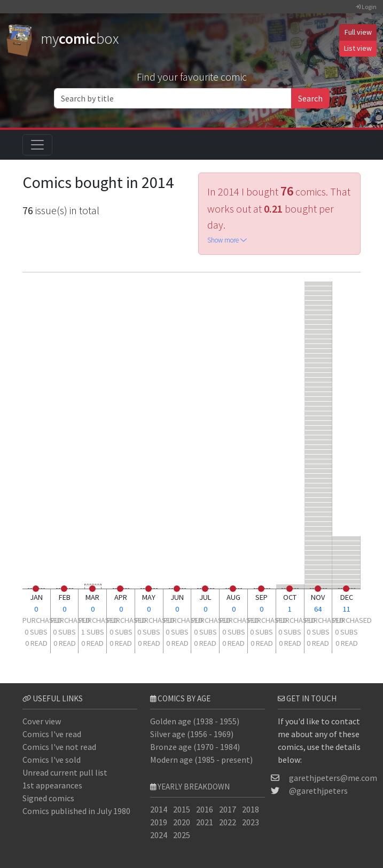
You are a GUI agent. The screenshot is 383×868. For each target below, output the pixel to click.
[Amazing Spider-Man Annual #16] (319, 312)
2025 (182, 835)
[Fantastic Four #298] (319, 336)
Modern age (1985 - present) (201, 760)
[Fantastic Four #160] (319, 447)
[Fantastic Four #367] (319, 365)
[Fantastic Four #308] (319, 370)
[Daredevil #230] (319, 480)
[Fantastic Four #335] (319, 375)
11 (347, 609)
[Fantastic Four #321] (319, 389)
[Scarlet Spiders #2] (346, 581)
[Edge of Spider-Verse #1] (319, 466)
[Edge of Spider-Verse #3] (319, 456)
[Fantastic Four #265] (319, 442)
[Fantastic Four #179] (319, 423)
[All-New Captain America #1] (319, 413)
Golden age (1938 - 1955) (195, 721)
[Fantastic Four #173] (319, 408)
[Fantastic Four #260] (319, 331)
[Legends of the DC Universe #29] (319, 283)
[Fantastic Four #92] (346, 553)
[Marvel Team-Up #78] (319, 519)
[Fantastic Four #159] (319, 307)
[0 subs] (36, 592)
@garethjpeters (318, 791)
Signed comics (48, 798)
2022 (228, 822)
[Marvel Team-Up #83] (319, 529)
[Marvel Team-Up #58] (319, 509)
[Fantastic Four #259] (319, 346)
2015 (182, 809)
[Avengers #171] (319, 303)
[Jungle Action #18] (319, 485)
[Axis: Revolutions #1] (319, 404)
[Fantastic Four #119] (319, 360)
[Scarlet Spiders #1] (319, 553)
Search (310, 98)
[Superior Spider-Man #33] (319, 562)
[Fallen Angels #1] (319, 495)
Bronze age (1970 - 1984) (195, 747)
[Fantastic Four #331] (319, 384)
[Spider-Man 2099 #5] (319, 432)
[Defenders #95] (319, 288)
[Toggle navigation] (37, 145)
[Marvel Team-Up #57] (319, 505)
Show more (227, 240)
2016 (205, 809)
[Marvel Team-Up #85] (319, 538)
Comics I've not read (59, 747)
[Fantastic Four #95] (319, 322)
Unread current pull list (65, 772)
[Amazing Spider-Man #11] (346, 557)
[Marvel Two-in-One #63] (319, 476)
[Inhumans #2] (346, 572)
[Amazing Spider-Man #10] (319, 461)
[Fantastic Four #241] (319, 327)
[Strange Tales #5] (319, 298)
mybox (62, 38)
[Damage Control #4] (346, 538)
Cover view (42, 721)
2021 (205, 822)
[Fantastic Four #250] (319, 577)
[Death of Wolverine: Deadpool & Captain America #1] (319, 399)
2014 (159, 809)
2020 (182, 822)
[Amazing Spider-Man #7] (319, 567)
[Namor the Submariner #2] (319, 490)
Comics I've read (52, 734)
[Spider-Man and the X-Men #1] (346, 562)
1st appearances (52, 785)
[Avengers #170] (319, 317)
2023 (251, 822)
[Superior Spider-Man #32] (319, 557)
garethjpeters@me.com (333, 778)
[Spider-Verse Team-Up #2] (346, 567)
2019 (159, 822)
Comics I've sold (52, 760)
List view (358, 48)
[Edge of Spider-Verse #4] (319, 452)
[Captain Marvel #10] (346, 577)
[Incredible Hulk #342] (346, 543)
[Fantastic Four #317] (319, 380)
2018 (251, 809)
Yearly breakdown (194, 787)
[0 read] (36, 589)
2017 (228, 809)
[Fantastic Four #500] (319, 293)
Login (366, 7)
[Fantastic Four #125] (319, 355)
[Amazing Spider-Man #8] (319, 437)
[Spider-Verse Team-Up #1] (319, 572)
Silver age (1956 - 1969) (192, 734)
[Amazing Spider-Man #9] (319, 394)
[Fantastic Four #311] (319, 341)
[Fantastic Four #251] (319, 581)
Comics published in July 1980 (76, 811)
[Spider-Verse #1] (319, 418)
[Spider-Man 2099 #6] (319, 548)
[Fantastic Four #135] (319, 471)
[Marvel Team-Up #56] (319, 500)
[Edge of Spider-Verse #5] (319, 543)
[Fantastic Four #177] (346, 548)
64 (318, 609)
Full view (358, 32)
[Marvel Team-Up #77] (319, 514)
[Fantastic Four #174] (319, 428)
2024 (159, 835)
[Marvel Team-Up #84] (319, 533)
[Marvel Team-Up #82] (319, 524)
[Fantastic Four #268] (319, 351)
